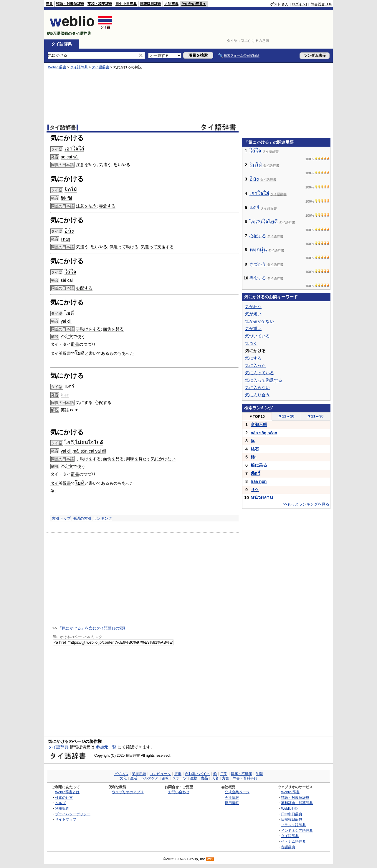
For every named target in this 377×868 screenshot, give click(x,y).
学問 (259, 774)
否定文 (67, 337)
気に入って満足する (264, 380)
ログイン (299, 4)
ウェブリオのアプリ (128, 792)
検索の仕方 (64, 797)
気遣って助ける (124, 247)
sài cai (67, 280)
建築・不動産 (242, 774)
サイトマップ (66, 819)
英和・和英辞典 (100, 4)
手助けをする (88, 329)
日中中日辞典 (126, 4)
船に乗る (259, 465)
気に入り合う (257, 395)
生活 (134, 778)
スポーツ (180, 778)
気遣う (105, 165)
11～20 (286, 416)
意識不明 (259, 425)
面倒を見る (113, 329)
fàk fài (66, 198)
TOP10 (257, 416)
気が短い (253, 314)
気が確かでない (259, 321)
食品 (204, 778)
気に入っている (259, 373)
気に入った (255, 365)
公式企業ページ (237, 792)
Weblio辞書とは (67, 792)
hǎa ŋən (259, 481)
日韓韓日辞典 (151, 4)
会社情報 (232, 797)
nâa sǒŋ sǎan (264, 433)
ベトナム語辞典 (293, 841)
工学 (224, 774)
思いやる (122, 165)
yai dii (66, 321)
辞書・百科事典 (245, 778)
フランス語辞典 (293, 825)
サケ (255, 490)
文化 (123, 778)
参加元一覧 (106, 747)
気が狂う (253, 307)
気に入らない (257, 387)
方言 (226, 778)
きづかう (258, 264)
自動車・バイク (197, 774)
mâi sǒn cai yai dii (90, 451)
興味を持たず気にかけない (151, 459)
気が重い (253, 329)
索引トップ (61, 518)
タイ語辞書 (100, 67)
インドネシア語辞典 (297, 830)
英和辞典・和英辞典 (297, 803)
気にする (253, 358)
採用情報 (232, 803)
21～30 (316, 416)
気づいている (257, 336)
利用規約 (62, 808)
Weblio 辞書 (57, 67)
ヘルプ (60, 803)
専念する (107, 206)
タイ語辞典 (62, 44)
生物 (194, 778)
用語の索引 (82, 518)
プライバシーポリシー (73, 814)
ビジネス (121, 774)
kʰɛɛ (65, 395)
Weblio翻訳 (290, 808)
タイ (54, 353)
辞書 (49, 4)
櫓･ (254, 457)
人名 (215, 778)
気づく (251, 343)
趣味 (166, 778)
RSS (210, 859)
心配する (84, 288)
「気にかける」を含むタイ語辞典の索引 (92, 628)
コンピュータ (160, 774)
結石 (255, 449)
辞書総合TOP (321, 4)
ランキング (103, 518)
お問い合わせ (179, 792)
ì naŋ (65, 239)
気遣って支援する (157, 247)
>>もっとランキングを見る (306, 504)
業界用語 (139, 774)
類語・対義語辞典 (70, 4)
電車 (178, 774)
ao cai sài (70, 157)
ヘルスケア (150, 778)
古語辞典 (171, 4)
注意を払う (86, 165)
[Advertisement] (225, 25)
